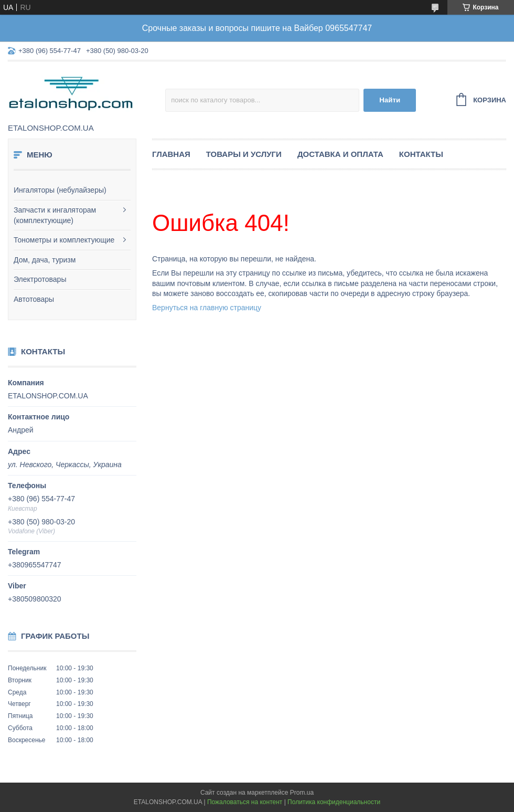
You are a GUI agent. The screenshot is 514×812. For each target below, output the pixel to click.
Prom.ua (302, 793)
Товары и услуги (244, 154)
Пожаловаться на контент (245, 802)
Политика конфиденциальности (334, 802)
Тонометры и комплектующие (64, 240)
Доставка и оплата (340, 154)
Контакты (421, 154)
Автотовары (34, 299)
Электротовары (40, 279)
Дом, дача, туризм (45, 260)
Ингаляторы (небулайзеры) (60, 190)
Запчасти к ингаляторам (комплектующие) (55, 215)
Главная (171, 154)
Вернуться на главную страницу (207, 308)
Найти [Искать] (390, 100)
